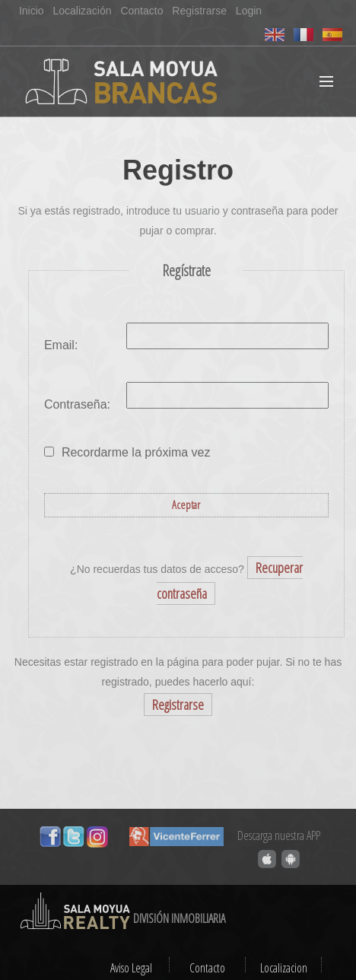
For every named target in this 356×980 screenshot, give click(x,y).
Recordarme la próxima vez (136, 452)
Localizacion (284, 968)
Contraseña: (77, 404)
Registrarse (199, 11)
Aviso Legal (131, 968)
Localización (82, 11)
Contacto (141, 11)
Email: (61, 345)
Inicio (32, 11)
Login (249, 11)
